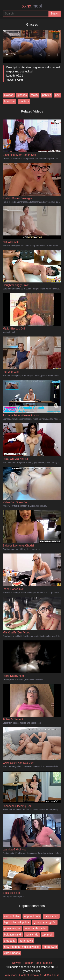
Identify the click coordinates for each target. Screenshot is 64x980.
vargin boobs (12, 953)
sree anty (10, 941)
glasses (22, 95)
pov (57, 95)
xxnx (32, 6)
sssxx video (51, 916)
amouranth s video (36, 928)
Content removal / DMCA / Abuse (39, 975)
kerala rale (32, 935)
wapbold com (32, 916)
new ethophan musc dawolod (22, 947)
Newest (17, 963)
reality (35, 95)
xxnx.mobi (11, 975)
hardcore (9, 101)
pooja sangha (12, 928)
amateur (24, 101)
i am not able (12, 916)
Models (48, 963)
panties (47, 95)
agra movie (26, 941)
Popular (28, 963)
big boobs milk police (17, 922)
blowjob (9, 95)
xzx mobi (48, 935)
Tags (38, 963)
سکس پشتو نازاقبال (45, 922)
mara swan (50, 947)
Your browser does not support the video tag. (32, 45)
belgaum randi (13, 935)
